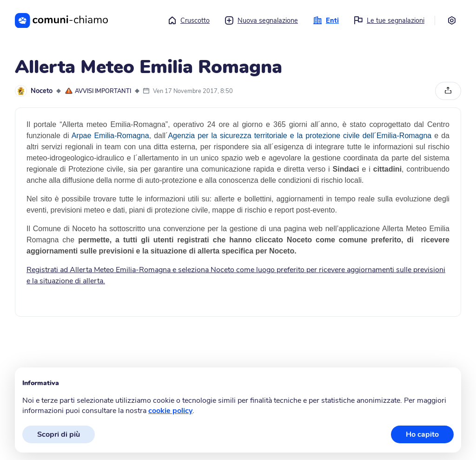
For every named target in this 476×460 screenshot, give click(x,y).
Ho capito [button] (422, 434)
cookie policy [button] (170, 411)
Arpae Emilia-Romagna (109, 136)
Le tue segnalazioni (389, 20)
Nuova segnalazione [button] (261, 20)
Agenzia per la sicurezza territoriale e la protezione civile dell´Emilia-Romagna (300, 136)
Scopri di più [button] (59, 434)
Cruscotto (188, 20)
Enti (326, 20)
